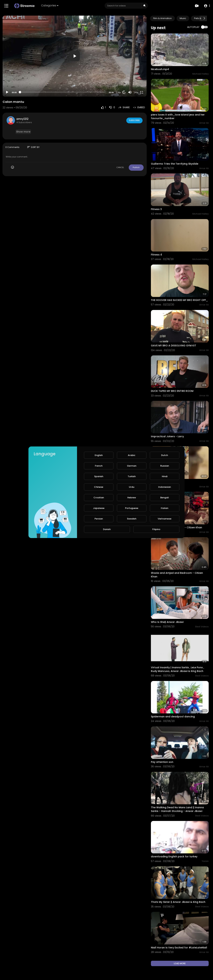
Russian (165, 466)
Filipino (156, 529)
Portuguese (132, 508)
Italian (165, 508)
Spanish (99, 476)
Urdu (132, 487)
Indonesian (165, 487)
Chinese (99, 487)
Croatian (99, 498)
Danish (107, 529)
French (99, 466)
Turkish (132, 476)
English (99, 455)
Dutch (165, 455)
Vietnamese (165, 519)
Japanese (99, 508)
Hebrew (132, 498)
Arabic (132, 455)
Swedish (132, 519)
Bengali (165, 498)
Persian (99, 519)
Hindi (165, 476)
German (132, 466)
